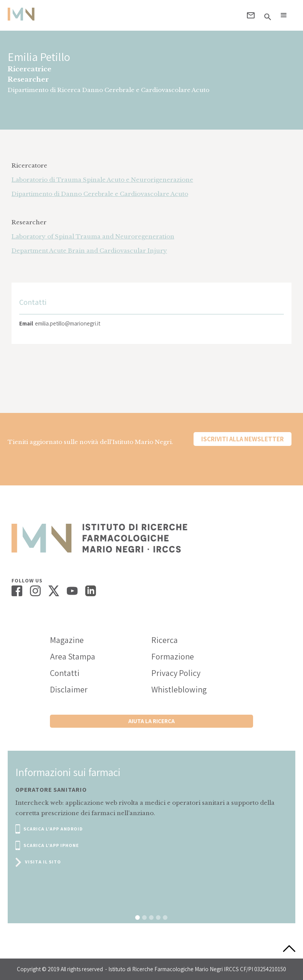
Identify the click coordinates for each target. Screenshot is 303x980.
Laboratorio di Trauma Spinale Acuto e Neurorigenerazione (102, 180)
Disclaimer (69, 689)
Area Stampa (73, 656)
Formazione (173, 656)
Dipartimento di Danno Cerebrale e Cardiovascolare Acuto (100, 194)
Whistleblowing (179, 689)
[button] (284, 15)
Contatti (65, 673)
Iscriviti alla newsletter (243, 439)
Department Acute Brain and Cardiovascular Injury (89, 251)
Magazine (67, 640)
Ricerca (165, 640)
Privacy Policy (176, 673)
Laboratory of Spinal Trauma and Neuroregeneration (93, 236)
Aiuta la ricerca (151, 721)
